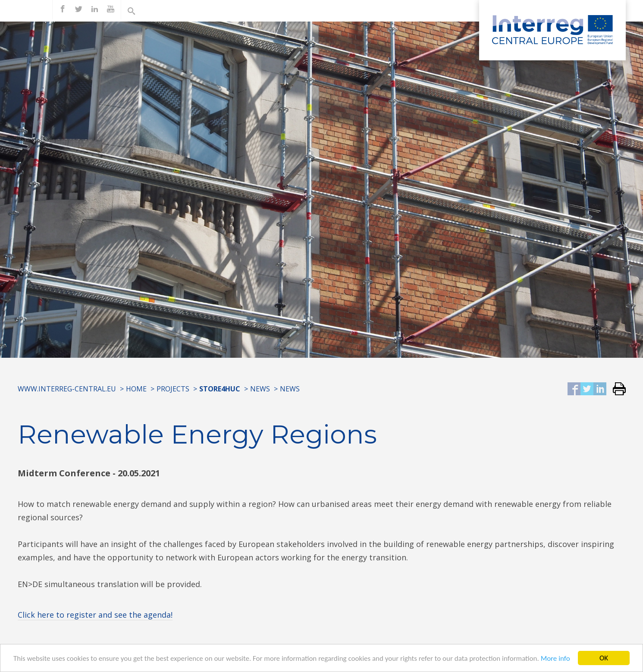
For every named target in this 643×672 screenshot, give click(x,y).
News (260, 389)
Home (136, 389)
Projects (173, 389)
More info (555, 660)
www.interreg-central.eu (67, 389)
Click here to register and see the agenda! (95, 615)
